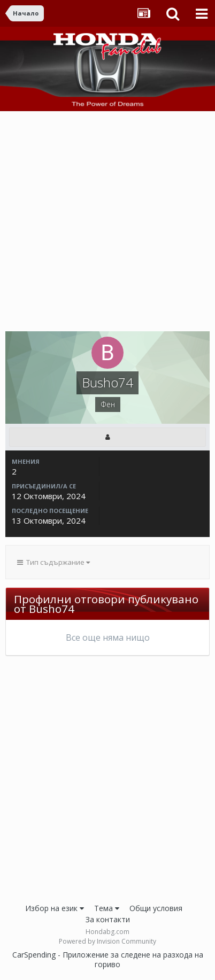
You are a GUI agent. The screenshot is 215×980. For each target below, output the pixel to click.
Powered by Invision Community (107, 941)
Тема (107, 908)
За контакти (108, 919)
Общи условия (156, 908)
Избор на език (55, 908)
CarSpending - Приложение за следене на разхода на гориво (108, 959)
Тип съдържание (53, 562)
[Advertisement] (107, 224)
